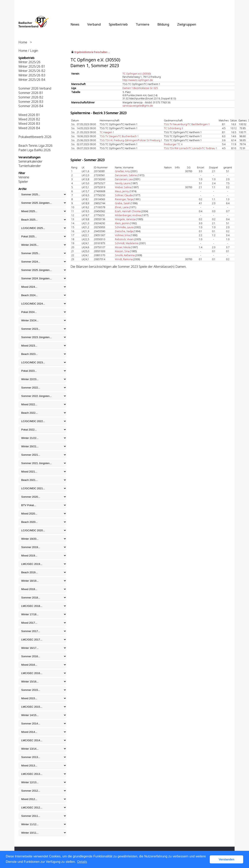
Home (23, 42)
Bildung (163, 24)
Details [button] (82, 862)
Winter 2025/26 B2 (32, 71)
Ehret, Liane (122, 207)
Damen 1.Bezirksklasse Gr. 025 (140, 88)
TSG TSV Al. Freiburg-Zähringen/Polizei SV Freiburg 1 (131, 140)
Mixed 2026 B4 (29, 128)
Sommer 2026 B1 (31, 93)
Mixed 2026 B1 (29, 115)
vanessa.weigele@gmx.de (138, 106)
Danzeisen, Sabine (126, 175)
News (75, 24)
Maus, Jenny (122, 191)
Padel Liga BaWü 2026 (35, 150)
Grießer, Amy (122, 171)
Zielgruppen (187, 24)
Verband (94, 24)
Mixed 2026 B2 (29, 119)
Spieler (23, 182)
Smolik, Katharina (125, 255)
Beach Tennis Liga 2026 (35, 146)
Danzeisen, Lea (124, 179)
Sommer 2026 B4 (31, 106)
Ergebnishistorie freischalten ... (92, 52)
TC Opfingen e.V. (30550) (137, 74)
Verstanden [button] (227, 859)
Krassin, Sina (122, 251)
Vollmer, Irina (122, 235)
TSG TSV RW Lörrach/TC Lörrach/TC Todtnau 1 (191, 148)
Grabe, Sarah (122, 203)
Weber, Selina (123, 187)
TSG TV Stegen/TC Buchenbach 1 (119, 136)
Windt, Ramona (124, 259)
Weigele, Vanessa (125, 219)
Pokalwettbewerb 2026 (35, 137)
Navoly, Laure (122, 183)
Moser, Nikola (123, 247)
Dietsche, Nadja (124, 231)
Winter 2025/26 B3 (32, 75)
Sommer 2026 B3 (31, 102)
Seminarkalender (30, 161)
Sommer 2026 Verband (35, 88)
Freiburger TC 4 (173, 144)
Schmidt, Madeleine (127, 243)
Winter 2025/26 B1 (32, 66)
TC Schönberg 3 (173, 128)
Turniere (143, 24)
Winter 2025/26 (29, 62)
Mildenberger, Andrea (128, 215)
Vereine (24, 177)
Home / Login (28, 51)
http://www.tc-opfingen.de (138, 80)
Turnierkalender (30, 166)
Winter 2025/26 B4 (32, 80)
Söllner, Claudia (124, 195)
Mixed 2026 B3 (29, 124)
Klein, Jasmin (122, 223)
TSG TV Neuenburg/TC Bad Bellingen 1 (187, 124)
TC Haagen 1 (107, 132)
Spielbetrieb (118, 24)
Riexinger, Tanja (124, 199)
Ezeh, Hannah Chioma (128, 211)
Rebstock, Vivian (124, 239)
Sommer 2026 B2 (31, 97)
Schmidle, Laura (124, 227)
